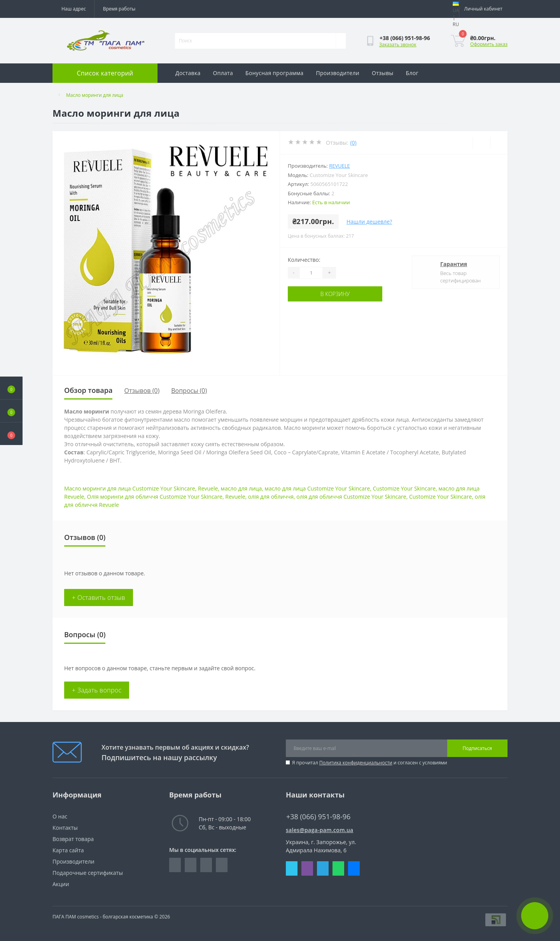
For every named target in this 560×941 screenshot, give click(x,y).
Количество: (304, 260)
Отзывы (383, 73)
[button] (11, 434)
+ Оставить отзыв (99, 598)
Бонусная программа (274, 73)
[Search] (341, 41)
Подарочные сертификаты (88, 873)
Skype (292, 868)
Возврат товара (73, 839)
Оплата (223, 73)
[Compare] (499, 143)
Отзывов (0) (142, 391)
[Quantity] (311, 273)
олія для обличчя (271, 497)
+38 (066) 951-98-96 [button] (318, 817)
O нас (60, 816)
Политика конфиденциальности (356, 763)
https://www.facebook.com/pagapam (175, 865)
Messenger (354, 868)
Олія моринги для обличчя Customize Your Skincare (155, 497)
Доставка (188, 73)
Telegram (323, 868)
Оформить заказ (489, 44)
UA (456, 10)
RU (456, 24)
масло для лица (241, 488)
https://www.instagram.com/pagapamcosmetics (191, 865)
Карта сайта (68, 850)
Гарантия (454, 264)
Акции (61, 884)
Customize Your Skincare (404, 488)
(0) (353, 143)
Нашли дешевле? (369, 222)
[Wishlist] (481, 143)
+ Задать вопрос (97, 690)
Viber (307, 868)
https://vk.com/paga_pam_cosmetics (206, 865)
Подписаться (477, 748)
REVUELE (339, 166)
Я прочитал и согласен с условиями (370, 763)
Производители (338, 73)
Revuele (208, 488)
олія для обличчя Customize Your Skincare (351, 497)
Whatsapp (338, 868)
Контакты (65, 828)
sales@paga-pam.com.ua (320, 830)
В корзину (335, 294)
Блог (412, 73)
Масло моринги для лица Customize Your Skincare (130, 488)
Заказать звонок (398, 45)
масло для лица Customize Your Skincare (318, 488)
